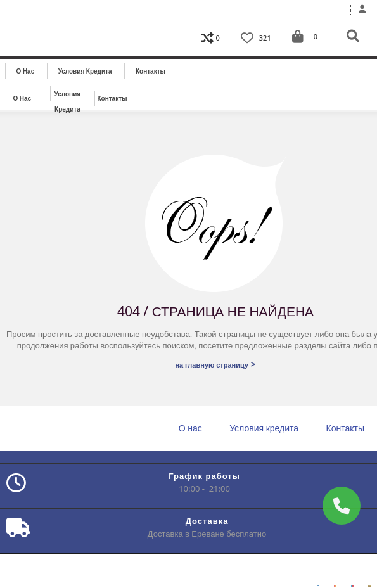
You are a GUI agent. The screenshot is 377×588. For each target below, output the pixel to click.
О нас (26, 71)
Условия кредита (85, 71)
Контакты (150, 71)
